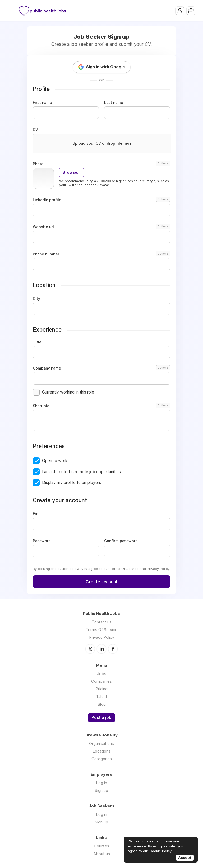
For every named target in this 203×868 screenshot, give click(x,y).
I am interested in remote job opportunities (81, 472)
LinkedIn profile (101, 200)
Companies (101, 681)
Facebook (113, 649)
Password (42, 541)
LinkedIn (101, 649)
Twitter (90, 649)
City (36, 299)
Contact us (101, 622)
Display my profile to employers (72, 483)
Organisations (101, 743)
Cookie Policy (160, 851)
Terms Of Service (124, 569)
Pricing (101, 689)
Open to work (55, 461)
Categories (102, 759)
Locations (101, 751)
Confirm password (121, 541)
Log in (101, 783)
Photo (101, 164)
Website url (101, 227)
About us (102, 854)
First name (42, 103)
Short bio (101, 406)
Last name (114, 103)
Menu (12, 11)
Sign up (101, 790)
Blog (102, 704)
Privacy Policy (158, 569)
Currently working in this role (68, 392)
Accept (185, 857)
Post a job (101, 717)
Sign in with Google (106, 67)
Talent (102, 697)
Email (38, 514)
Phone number (101, 254)
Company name (101, 368)
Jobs (102, 674)
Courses (101, 846)
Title (37, 342)
